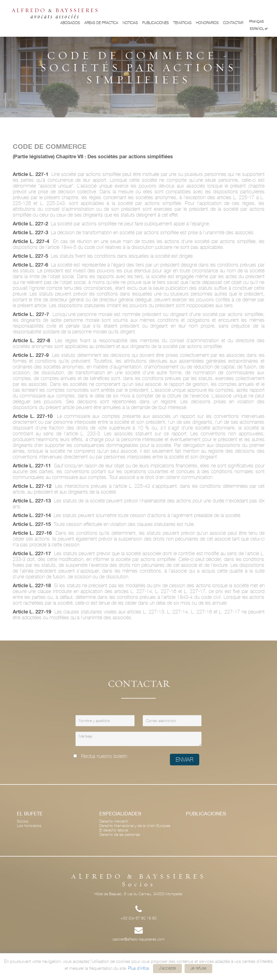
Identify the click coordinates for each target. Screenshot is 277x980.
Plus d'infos (139, 968)
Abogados (70, 23)
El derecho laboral (114, 830)
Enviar (185, 760)
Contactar (233, 23)
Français (258, 21)
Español (259, 29)
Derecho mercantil (114, 821)
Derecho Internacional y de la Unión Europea (135, 826)
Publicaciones (156, 23)
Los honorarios (29, 826)
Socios (23, 821)
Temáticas (182, 23)
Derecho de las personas (120, 834)
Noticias (130, 23)
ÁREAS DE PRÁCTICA (101, 23)
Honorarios (207, 23)
